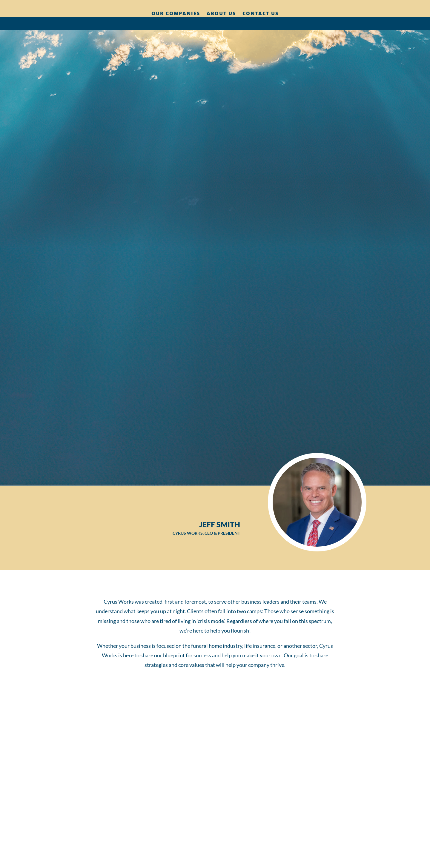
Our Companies (176, 14)
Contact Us (261, 14)
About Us (221, 14)
